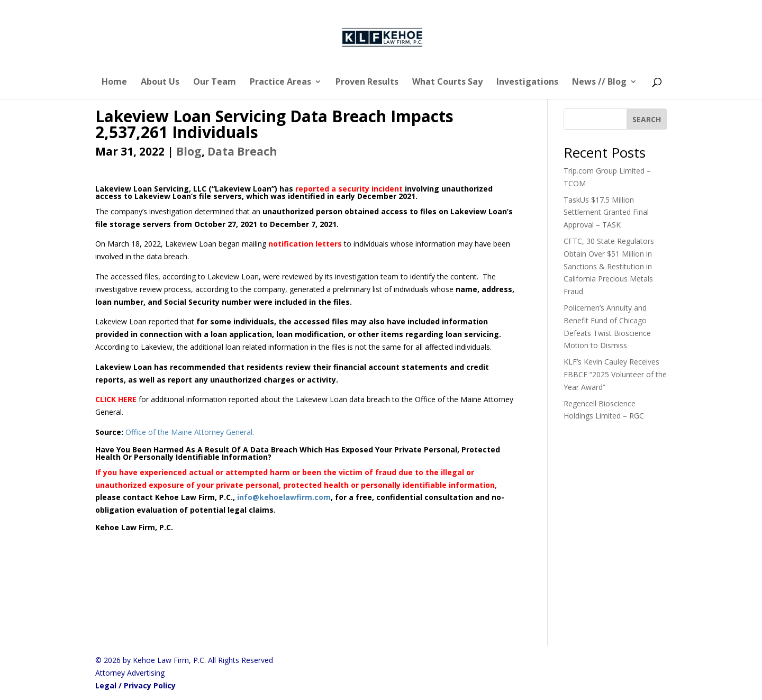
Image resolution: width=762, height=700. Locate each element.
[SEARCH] (647, 119)
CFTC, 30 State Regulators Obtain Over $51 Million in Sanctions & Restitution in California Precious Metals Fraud (609, 266)
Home (114, 83)
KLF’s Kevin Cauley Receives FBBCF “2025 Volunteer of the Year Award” (615, 374)
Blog (189, 151)
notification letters (305, 244)
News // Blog (599, 83)
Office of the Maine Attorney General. (191, 432)
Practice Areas (280, 83)
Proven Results (367, 83)
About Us (160, 83)
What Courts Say (447, 83)
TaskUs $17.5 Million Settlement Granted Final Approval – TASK (606, 212)
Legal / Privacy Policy (135, 685)
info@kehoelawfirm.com (284, 497)
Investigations (527, 83)
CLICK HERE (116, 399)
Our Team (215, 83)
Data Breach (242, 151)
